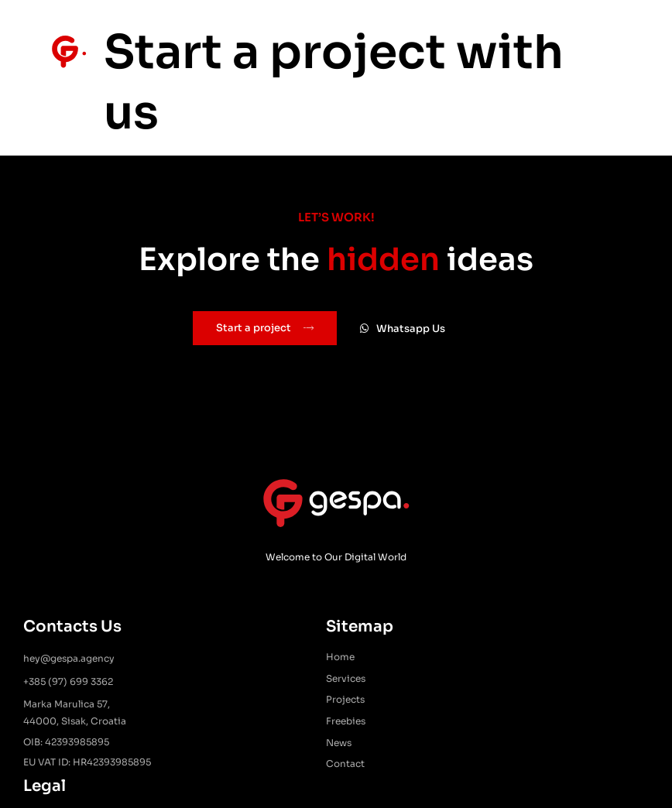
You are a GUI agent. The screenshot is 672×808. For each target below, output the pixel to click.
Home (306, 659)
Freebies (312, 722)
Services (312, 680)
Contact (311, 766)
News (305, 744)
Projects (311, 702)
